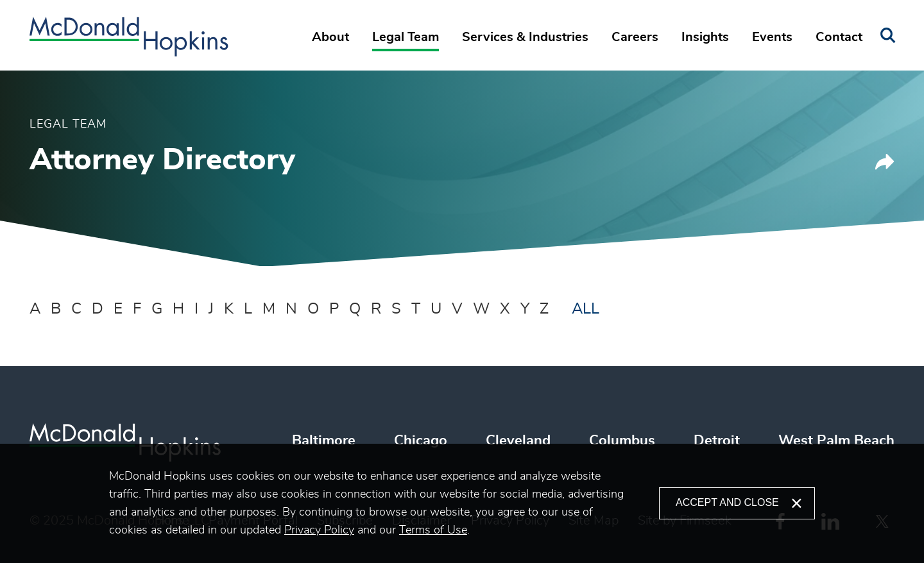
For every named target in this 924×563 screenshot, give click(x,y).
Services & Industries (525, 37)
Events (772, 37)
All (586, 309)
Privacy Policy (319, 530)
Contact (839, 37)
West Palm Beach (836, 441)
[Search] (888, 36)
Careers (635, 37)
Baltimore (324, 441)
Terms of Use (433, 530)
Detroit (717, 441)
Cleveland (518, 441)
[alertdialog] (462, 503)
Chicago (421, 441)
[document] (384, 503)
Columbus (622, 441)
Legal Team (406, 37)
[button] (885, 166)
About (330, 37)
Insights (705, 37)
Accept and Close (727, 502)
